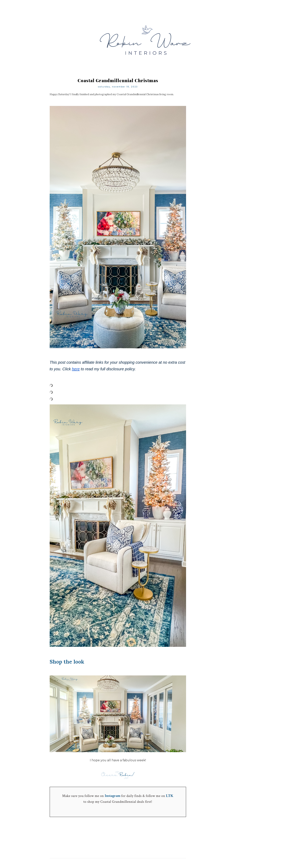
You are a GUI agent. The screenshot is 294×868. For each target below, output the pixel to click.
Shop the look (67, 662)
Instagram (112, 796)
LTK (170, 796)
